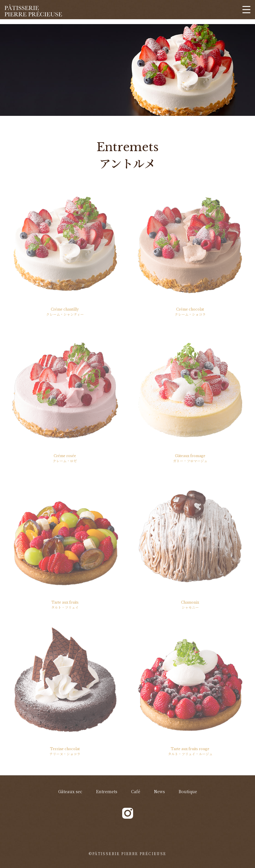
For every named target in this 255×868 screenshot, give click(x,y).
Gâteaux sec (70, 791)
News (159, 791)
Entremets (107, 791)
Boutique (188, 791)
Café (136, 791)
